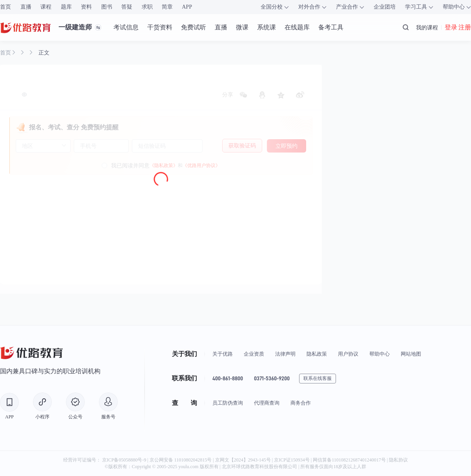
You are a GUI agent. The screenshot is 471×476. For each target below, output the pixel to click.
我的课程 (427, 27)
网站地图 (411, 354)
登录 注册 (458, 27)
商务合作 (301, 403)
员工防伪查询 (228, 403)
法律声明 (285, 354)
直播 (26, 7)
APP (187, 7)
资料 (86, 7)
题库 (66, 7)
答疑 (127, 7)
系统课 (267, 27)
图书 (107, 7)
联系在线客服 (318, 378)
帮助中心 (380, 354)
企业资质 (254, 354)
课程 (46, 7)
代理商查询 (267, 403)
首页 (5, 7)
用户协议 (348, 354)
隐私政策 (317, 354)
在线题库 (297, 27)
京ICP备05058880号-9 (124, 460)
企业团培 (385, 7)
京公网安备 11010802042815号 (181, 460)
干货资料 (160, 27)
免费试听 (194, 27)
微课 (242, 27)
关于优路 (223, 354)
